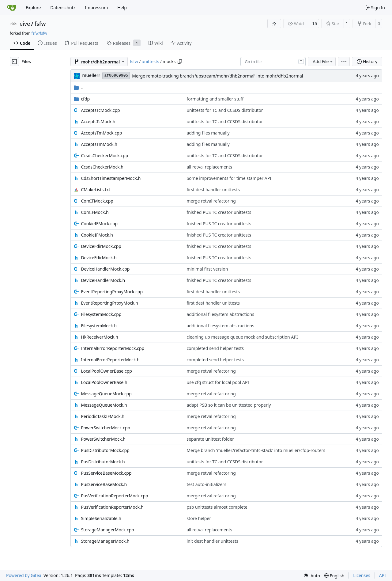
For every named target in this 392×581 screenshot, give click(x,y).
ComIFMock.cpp (97, 201)
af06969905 (116, 76)
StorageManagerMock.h (105, 541)
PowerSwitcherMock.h (103, 439)
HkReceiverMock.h (99, 337)
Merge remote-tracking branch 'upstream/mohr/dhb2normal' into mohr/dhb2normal (217, 76)
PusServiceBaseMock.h (104, 484)
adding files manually (208, 133)
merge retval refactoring (211, 201)
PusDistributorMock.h (103, 462)
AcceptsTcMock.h (98, 122)
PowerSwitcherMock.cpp (106, 428)
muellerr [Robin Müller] (91, 75)
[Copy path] (180, 62)
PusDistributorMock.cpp (105, 450)
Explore (33, 8)
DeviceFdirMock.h (99, 258)
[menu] (344, 62)
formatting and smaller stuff (215, 99)
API (383, 575)
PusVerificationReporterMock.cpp (114, 496)
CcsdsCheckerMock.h (102, 167)
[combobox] (273, 62)
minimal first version (207, 269)
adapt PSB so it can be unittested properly (229, 405)
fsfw (40, 24)
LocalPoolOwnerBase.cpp (106, 371)
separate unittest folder (210, 439)
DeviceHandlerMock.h (103, 280)
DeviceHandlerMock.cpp (105, 269)
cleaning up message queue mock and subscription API (242, 337)
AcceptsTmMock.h (99, 144)
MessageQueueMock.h (104, 405)
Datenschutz (63, 8)
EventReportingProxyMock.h (109, 303)
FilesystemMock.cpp (101, 314)
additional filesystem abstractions (220, 314)
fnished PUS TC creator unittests (219, 212)
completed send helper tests (215, 348)
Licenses (362, 575)
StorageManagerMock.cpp (107, 530)
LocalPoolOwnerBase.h (104, 382)
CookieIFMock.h (97, 235)
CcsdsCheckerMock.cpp (104, 156)
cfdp (85, 99)
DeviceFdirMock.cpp (101, 246)
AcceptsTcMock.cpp (100, 110)
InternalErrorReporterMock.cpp (113, 348)
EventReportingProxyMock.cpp (112, 292)
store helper (199, 518)
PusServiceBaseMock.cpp (106, 473)
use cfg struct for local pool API (218, 382)
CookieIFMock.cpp (99, 224)
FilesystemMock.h (99, 326)
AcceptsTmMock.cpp (101, 133)
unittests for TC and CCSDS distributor (225, 110)
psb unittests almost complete (217, 507)
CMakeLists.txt (95, 190)
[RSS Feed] (274, 24)
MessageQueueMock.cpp (106, 394)
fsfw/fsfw (39, 33)
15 (315, 23)
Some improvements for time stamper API (229, 178)
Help (122, 8)
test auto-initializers (206, 484)
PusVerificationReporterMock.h (112, 507)
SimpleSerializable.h (101, 518)
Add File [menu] (323, 61)
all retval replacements (209, 167)
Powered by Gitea (24, 575)
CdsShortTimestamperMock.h (111, 178)
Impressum (96, 8)
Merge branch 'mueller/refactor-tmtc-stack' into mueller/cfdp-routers (256, 450)
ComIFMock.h (95, 212)
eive (25, 24)
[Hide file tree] (14, 62)
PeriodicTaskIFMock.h (103, 416)
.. (79, 87)
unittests (150, 61)
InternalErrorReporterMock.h (110, 360)
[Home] (12, 8)
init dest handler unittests (212, 541)
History (367, 61)
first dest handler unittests (213, 190)
